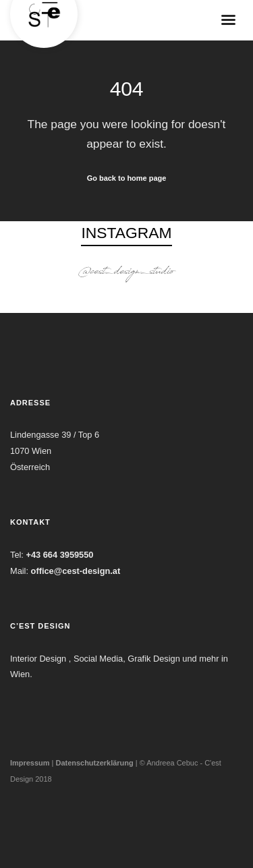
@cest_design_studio (127, 273)
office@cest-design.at (76, 571)
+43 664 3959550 (59, 555)
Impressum (30, 763)
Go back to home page (127, 178)
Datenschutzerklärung (94, 763)
